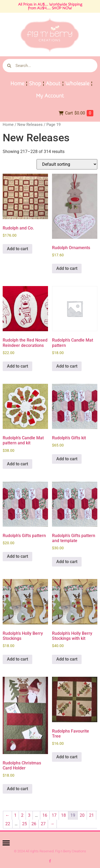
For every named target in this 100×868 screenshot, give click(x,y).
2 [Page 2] (22, 815)
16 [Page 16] (45, 815)
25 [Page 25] (25, 824)
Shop (35, 84)
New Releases (30, 125)
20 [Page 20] (82, 815)
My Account (50, 96)
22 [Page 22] (8, 824)
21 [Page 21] (91, 815)
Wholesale (77, 84)
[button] (6, 843)
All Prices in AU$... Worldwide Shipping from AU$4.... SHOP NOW (50, 6)
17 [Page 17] (54, 815)
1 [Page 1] (15, 815)
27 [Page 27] (43, 824)
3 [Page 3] (29, 815)
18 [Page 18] (63, 815)
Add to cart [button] (17, 249)
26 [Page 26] (34, 824)
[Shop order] (67, 164)
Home (17, 84)
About (53, 84)
